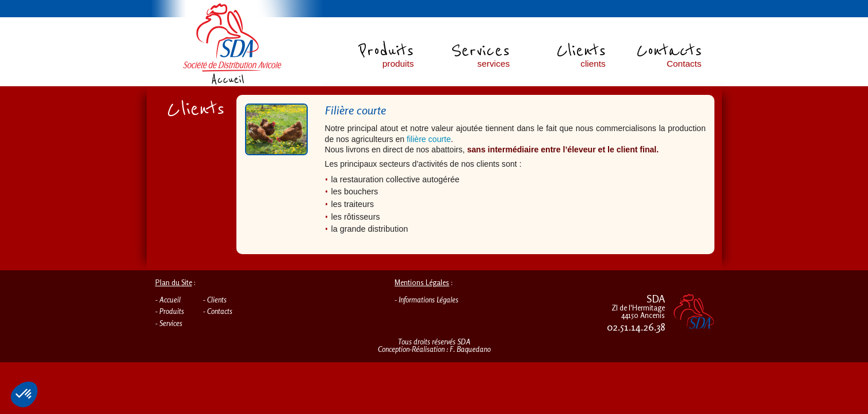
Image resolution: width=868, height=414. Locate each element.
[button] (24, 394)
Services (171, 323)
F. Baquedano (470, 349)
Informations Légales (429, 300)
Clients (217, 300)
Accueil (170, 300)
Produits (172, 311)
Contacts (220, 311)
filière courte (429, 139)
